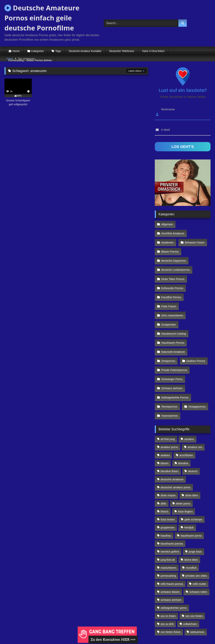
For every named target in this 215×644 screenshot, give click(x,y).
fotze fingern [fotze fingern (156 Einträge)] (185, 480)
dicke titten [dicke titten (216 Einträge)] (192, 464)
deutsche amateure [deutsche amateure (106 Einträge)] (172, 448)
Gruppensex (168, 304)
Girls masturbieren (172, 296)
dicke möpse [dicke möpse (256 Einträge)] (168, 464)
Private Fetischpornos (174, 345)
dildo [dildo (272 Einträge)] (163, 472)
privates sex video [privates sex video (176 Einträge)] (196, 544)
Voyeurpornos (169, 385)
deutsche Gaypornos (173, 248)
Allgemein (167, 224)
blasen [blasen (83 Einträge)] (164, 432)
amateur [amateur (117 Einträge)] (189, 407)
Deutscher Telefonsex (122, 51)
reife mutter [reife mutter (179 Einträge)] (199, 552)
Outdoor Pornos (195, 337)
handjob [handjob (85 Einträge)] (189, 496)
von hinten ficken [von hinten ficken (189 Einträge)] (171, 600)
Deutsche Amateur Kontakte (85, 51)
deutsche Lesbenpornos (175, 256)
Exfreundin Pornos (172, 272)
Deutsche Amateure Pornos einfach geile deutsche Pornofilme (42, 18)
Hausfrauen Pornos (173, 320)
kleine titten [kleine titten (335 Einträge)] (191, 528)
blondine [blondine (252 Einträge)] (183, 432)
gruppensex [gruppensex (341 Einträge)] (168, 496)
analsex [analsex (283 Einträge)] (165, 423)
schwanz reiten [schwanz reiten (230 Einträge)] (198, 560)
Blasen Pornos (170, 240)
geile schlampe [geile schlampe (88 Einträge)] (193, 488)
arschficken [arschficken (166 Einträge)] (186, 423)
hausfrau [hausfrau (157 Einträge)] (166, 504)
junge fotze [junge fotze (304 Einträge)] (195, 520)
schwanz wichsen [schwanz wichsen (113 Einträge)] (171, 568)
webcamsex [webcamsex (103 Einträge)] (197, 600)
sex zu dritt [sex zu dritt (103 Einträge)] (167, 592)
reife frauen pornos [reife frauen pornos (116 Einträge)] (172, 552)
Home (16, 51)
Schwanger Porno (172, 353)
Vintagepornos (196, 377)
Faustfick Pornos (171, 280)
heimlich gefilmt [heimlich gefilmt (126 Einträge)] (170, 520)
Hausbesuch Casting (173, 312)
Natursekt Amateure (173, 328)
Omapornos (168, 337)
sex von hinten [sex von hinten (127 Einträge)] (194, 584)
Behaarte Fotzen (194, 232)
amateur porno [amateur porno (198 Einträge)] (169, 415)
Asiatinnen (167, 232)
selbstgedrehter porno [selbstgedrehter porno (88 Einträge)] (174, 576)
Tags (58, 51)
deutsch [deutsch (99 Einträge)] (193, 440)
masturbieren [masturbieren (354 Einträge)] (168, 536)
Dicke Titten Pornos (173, 264)
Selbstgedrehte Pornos (175, 369)
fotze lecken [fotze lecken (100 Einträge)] (168, 488)
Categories (38, 51)
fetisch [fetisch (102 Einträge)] (164, 480)
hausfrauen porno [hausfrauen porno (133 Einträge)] (191, 504)
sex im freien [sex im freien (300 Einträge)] (168, 584)
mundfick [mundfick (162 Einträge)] (191, 536)
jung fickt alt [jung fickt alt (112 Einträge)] (168, 528)
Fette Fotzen (169, 288)
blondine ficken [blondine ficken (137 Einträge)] (169, 440)
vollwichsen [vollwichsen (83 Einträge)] (190, 592)
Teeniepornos (169, 377)
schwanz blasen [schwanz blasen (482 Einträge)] (170, 560)
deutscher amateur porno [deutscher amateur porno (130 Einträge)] (176, 456)
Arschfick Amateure (195, 224)
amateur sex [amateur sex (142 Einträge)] (195, 415)
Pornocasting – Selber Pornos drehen (30, 60)
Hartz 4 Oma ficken (153, 51)
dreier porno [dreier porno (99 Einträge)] (183, 472)
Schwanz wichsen (172, 361)
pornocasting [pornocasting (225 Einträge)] (168, 544)
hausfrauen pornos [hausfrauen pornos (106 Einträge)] (172, 512)
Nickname (168, 109)
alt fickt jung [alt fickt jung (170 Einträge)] (168, 407)
